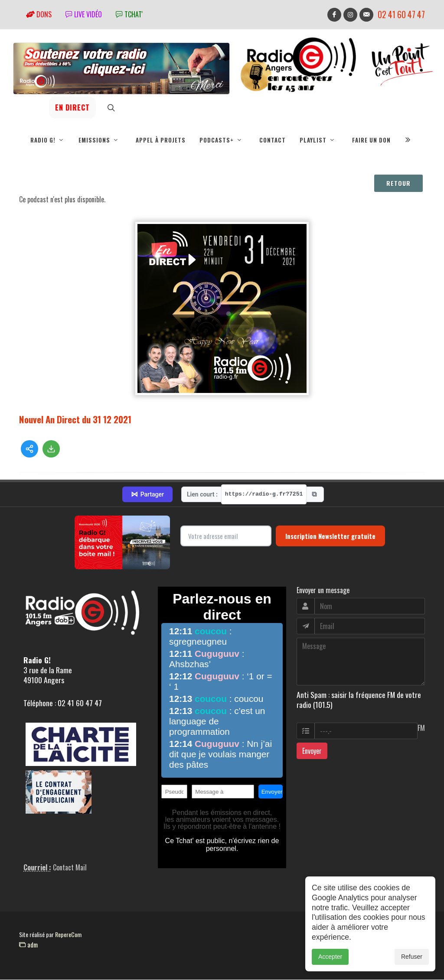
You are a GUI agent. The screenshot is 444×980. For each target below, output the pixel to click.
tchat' (129, 14)
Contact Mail (70, 868)
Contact (273, 140)
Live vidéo (84, 14)
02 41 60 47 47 (401, 15)
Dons (39, 14)
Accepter (330, 958)
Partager (147, 495)
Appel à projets (161, 140)
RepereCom (68, 935)
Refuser (412, 958)
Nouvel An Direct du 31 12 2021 (75, 420)
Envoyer (312, 751)
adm (28, 945)
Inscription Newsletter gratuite (330, 536)
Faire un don (371, 140)
